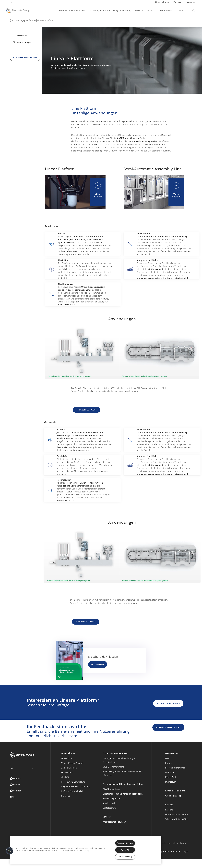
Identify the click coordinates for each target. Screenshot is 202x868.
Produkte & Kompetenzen (72, 10)
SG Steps (66, 796)
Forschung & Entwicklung (73, 782)
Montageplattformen (26, 20)
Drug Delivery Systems (113, 767)
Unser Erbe (67, 758)
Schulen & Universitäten (177, 819)
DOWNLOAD (98, 664)
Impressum (171, 782)
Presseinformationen (175, 768)
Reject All (125, 850)
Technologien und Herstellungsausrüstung (110, 10)
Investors (190, 2)
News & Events (165, 10)
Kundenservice (110, 803)
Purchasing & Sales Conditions (166, 851)
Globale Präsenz (173, 796)
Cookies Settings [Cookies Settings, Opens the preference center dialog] (125, 857)
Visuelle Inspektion (112, 798)
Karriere (178, 2)
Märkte (151, 10)
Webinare (170, 772)
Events (168, 763)
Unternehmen (162, 2)
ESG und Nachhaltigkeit (72, 791)
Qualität (65, 777)
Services (139, 10)
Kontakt (180, 10)
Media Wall (170, 777)
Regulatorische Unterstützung (76, 787)
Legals (186, 851)
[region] (86, 850)
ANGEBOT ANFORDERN (25, 58)
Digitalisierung (110, 808)
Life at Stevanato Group (177, 814)
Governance (67, 772)
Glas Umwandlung (111, 789)
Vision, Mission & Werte (73, 763)
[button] (10, 851)
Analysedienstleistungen (114, 822)
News (168, 758)
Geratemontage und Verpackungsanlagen (123, 794)
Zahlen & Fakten (69, 768)
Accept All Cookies (125, 843)
